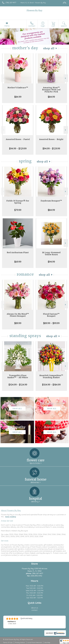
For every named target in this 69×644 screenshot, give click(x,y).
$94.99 (51, 262)
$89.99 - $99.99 (51, 323)
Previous (3, 78)
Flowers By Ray (34, 11)
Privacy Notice (20, 642)
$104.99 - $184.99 (51, 385)
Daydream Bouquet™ (51, 201)
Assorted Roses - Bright (51, 139)
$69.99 (18, 262)
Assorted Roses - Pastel (18, 139)
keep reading (11, 517)
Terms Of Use (8, 642)
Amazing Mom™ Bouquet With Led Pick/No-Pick (51, 90)
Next (66, 78)
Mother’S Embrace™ (18, 88)
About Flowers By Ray (11, 510)
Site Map (47, 642)
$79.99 (18, 210)
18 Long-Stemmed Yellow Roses (51, 254)
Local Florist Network (35, 642)
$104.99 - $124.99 (18, 385)
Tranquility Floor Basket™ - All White (18, 376)
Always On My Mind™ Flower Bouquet (18, 315)
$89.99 (18, 323)
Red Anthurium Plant (18, 252)
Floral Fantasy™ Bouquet (51, 315)
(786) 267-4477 (11, 3)
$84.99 (18, 97)
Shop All (49, 48)
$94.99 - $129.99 (18, 148)
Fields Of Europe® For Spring (18, 202)
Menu (7, 26)
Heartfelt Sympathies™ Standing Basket (51, 376)
